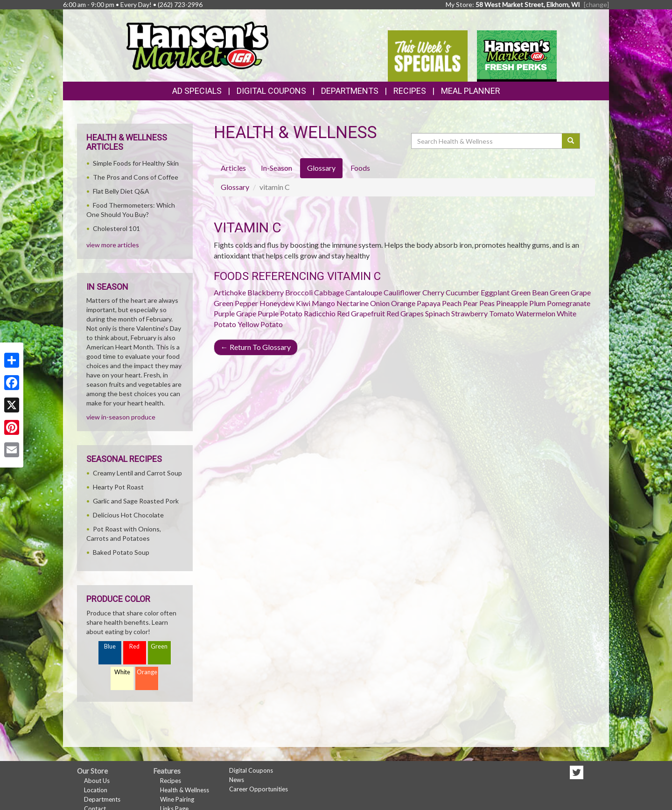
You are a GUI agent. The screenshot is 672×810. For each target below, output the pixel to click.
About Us (97, 781)
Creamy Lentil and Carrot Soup (137, 473)
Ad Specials (197, 91)
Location (96, 790)
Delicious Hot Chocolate (128, 515)
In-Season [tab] (276, 168)
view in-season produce (121, 417)
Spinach (437, 313)
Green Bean (530, 292)
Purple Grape (235, 313)
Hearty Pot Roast (118, 487)
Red (134, 646)
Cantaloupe (364, 292)
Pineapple (512, 303)
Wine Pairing (177, 799)
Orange (403, 303)
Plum (537, 303)
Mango (323, 303)
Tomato (502, 313)
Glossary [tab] (321, 168)
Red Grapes (405, 313)
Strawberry (469, 313)
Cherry (433, 292)
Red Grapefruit (361, 313)
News (237, 780)
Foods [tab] (360, 168)
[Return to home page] (197, 45)
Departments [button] (350, 91)
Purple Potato (280, 313)
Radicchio (320, 313)
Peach (452, 303)
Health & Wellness (185, 790)
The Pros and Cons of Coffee (136, 177)
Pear (470, 303)
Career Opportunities (259, 789)
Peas (487, 303)
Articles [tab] (233, 168)
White (122, 672)
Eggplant (495, 292)
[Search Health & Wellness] (487, 141)
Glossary (235, 187)
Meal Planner (471, 91)
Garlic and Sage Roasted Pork (136, 501)
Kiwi (303, 303)
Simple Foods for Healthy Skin (136, 163)
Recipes (410, 91)
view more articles (113, 245)
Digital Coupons (271, 91)
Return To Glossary (256, 347)
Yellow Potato (260, 324)
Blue (110, 646)
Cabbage (329, 292)
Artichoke (230, 292)
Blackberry (266, 292)
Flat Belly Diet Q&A (121, 191)
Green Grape (570, 292)
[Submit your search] (571, 141)
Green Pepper (236, 303)
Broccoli (299, 292)
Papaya (429, 303)
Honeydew (277, 303)
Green (159, 646)
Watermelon (535, 313)
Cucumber (462, 292)
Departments (102, 799)
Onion (380, 303)
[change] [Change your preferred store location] (596, 4)
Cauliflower (402, 292)
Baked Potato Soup (121, 552)
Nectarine (353, 303)
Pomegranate (569, 303)
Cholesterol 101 (116, 228)
